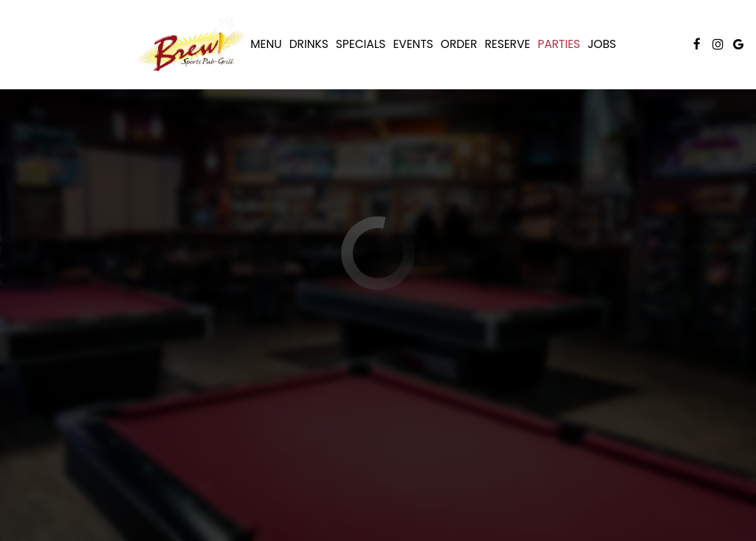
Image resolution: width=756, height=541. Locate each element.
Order (459, 44)
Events (413, 44)
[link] (191, 44)
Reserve (507, 44)
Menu (266, 44)
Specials (361, 44)
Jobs (602, 44)
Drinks (309, 44)
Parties (559, 44)
